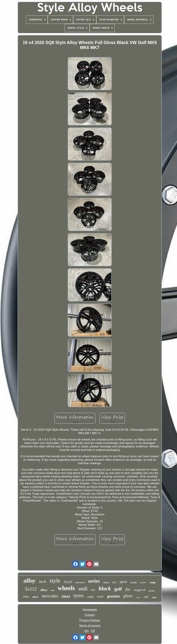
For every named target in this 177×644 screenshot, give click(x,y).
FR (93, 631)
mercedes (50, 596)
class (66, 596)
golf (118, 589)
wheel (106, 582)
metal (138, 597)
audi (83, 589)
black (105, 588)
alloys (44, 590)
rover (100, 597)
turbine (143, 583)
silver (35, 597)
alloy (30, 581)
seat (53, 590)
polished (152, 591)
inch (42, 582)
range (153, 582)
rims (26, 596)
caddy (90, 597)
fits (128, 589)
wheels (66, 588)
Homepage (90, 610)
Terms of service (90, 626)
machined (80, 582)
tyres (78, 595)
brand (134, 582)
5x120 (68, 582)
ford (114, 582)
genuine (113, 596)
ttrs (93, 590)
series (94, 581)
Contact (90, 615)
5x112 (31, 589)
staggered (139, 590)
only (146, 597)
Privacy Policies (90, 620)
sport (123, 582)
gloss (128, 596)
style (55, 581)
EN (87, 631)
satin (154, 597)
